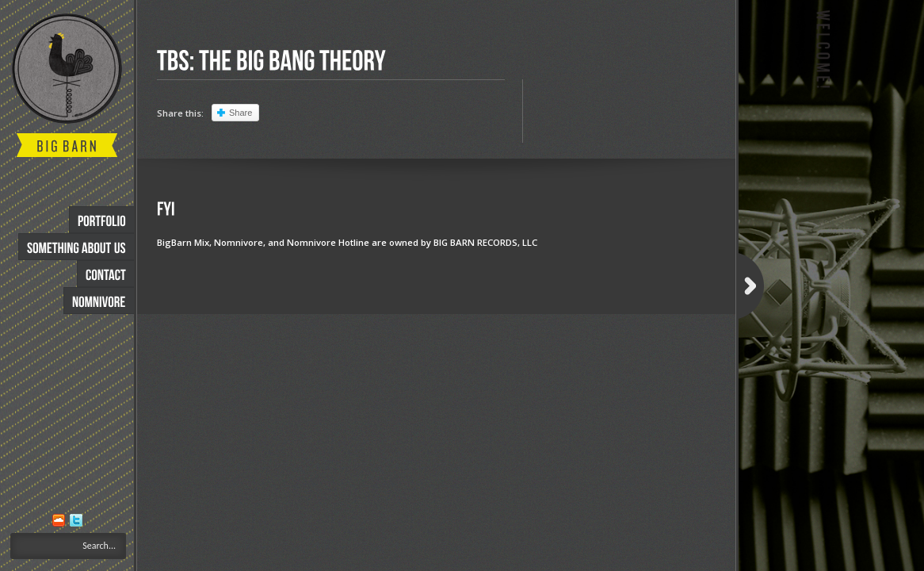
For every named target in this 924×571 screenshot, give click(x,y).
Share (241, 113)
